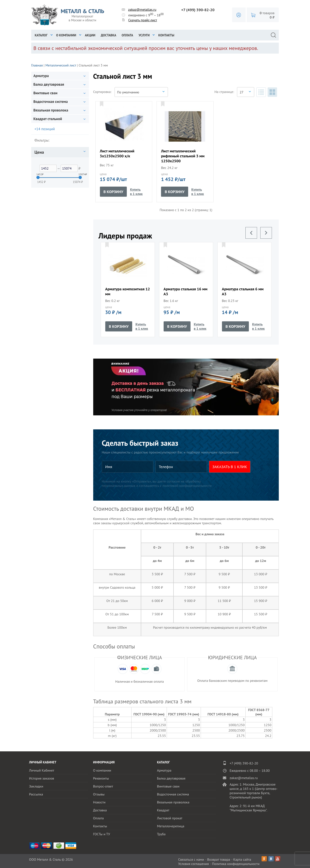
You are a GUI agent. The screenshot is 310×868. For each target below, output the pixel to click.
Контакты (166, 35)
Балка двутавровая (49, 84)
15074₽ (80, 174)
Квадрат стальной (48, 119)
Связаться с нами (191, 859)
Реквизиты (101, 778)
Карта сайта (242, 859)
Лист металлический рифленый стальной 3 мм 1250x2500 (183, 156)
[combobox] (141, 92)
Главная (37, 65)
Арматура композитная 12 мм (128, 291)
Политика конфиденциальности (236, 864)
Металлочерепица (171, 826)
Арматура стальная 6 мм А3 (243, 291)
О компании (66, 35)
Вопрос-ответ (103, 786)
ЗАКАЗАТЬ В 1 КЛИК (230, 467)
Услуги (144, 35)
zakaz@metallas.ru (142, 9)
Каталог (41, 35)
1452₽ (38, 174)
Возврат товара (219, 859)
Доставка (108, 35)
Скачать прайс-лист (143, 20)
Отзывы (99, 794)
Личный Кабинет (42, 770)
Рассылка (36, 794)
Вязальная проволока (51, 110)
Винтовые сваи (45, 93)
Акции (90, 35)
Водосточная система (51, 102)
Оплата (127, 35)
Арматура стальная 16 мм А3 (186, 291)
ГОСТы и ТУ (102, 834)
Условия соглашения (194, 864)
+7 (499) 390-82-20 (198, 10)
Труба (161, 834)
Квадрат (163, 810)
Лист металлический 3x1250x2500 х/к (117, 153)
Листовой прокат (170, 818)
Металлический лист (61, 65)
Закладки (36, 786)
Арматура (41, 76)
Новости (99, 802)
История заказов (42, 778)
